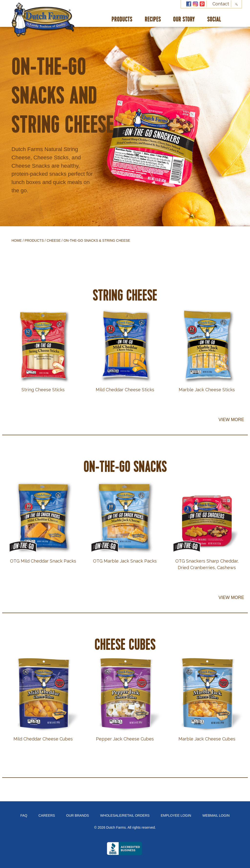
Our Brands (78, 815)
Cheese (54, 240)
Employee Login (176, 815)
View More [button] (231, 420)
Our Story (184, 20)
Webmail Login (216, 815)
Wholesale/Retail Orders (125, 815)
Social (214, 20)
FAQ (24, 815)
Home (17, 240)
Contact (221, 4)
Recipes (153, 20)
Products (122, 20)
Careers (47, 815)
